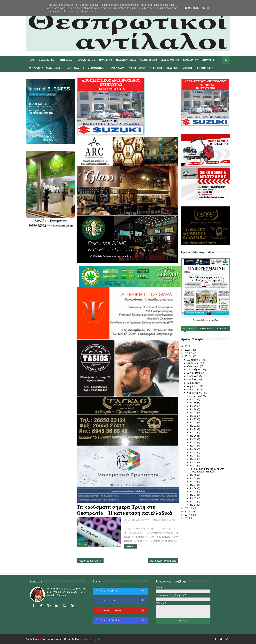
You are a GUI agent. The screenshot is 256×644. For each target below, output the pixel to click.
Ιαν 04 (194, 495)
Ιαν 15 (194, 452)
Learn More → (54, 598)
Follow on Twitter (121, 591)
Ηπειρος (66, 60)
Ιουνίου (192, 379)
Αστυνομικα (170, 60)
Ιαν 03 (194, 498)
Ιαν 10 (194, 475)
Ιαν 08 (194, 482)
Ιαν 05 (194, 491)
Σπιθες (188, 68)
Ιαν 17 (194, 446)
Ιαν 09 (194, 478)
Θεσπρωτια (46, 60)
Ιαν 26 (194, 416)
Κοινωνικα (191, 60)
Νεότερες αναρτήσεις (90, 561)
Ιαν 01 (194, 505)
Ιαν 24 (194, 422)
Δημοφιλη (205, 329)
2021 (188, 508)
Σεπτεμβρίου (195, 369)
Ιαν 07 (194, 485)
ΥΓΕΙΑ (84, 544)
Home (31, 60)
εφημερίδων (213, 320)
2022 (188, 356)
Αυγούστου (194, 373)
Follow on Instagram (121, 620)
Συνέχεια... (130, 546)
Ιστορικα (73, 68)
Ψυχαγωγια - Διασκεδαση (45, 68)
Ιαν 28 (194, 409)
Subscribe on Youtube (121, 610)
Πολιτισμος (87, 60)
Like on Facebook (121, 600)
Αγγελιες (156, 68)
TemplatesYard (54, 639)
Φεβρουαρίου (195, 393)
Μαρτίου (192, 389)
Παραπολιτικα (126, 60)
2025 (188, 346)
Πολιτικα (106, 60)
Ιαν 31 (194, 399)
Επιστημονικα (93, 68)
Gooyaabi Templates (91, 639)
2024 (188, 350)
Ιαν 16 (194, 449)
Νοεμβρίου (194, 363)
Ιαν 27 (194, 412)
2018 (188, 518)
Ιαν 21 (194, 432)
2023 (188, 353)
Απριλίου (192, 386)
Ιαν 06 (194, 488)
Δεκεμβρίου (194, 360)
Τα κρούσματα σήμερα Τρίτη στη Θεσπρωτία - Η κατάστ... (207, 470)
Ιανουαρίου (194, 396)
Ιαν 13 (194, 459)
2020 (188, 511)
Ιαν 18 (194, 442)
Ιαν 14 (194, 456)
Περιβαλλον (116, 68)
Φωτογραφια (205, 68)
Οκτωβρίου (194, 366)
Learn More (192, 8)
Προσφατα (189, 329)
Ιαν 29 (194, 406)
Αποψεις (208, 60)
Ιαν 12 (194, 462)
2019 (188, 515)
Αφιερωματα (137, 68)
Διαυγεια (173, 68)
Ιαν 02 (194, 501)
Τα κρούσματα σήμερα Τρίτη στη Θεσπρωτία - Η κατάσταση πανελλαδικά (124, 510)
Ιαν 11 (194, 466)
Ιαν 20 (194, 436)
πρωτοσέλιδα (201, 320)
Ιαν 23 (194, 426)
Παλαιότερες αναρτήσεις (163, 561)
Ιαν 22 (194, 429)
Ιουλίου (192, 376)
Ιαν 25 (194, 419)
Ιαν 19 (194, 439)
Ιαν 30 (194, 403)
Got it (206, 8)
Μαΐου (191, 383)
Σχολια (222, 329)
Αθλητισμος (149, 60)
